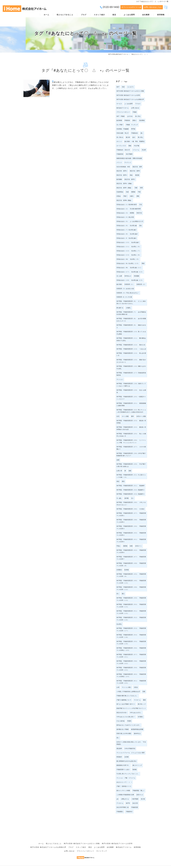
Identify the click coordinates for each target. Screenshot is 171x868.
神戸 (118, 87)
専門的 (133, 129)
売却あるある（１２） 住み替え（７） (129, 251)
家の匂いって (142, 704)
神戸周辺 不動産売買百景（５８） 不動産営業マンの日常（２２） (131, 662)
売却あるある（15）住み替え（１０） (128, 263)
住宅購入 (141, 717)
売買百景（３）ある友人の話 (125, 289)
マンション (120, 379)
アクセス (138, 104)
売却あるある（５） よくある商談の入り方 (130, 221)
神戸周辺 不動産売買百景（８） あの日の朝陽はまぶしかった (131, 320)
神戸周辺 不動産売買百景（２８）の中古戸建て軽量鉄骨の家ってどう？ (131, 455)
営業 (144, 692)
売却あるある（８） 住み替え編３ (127, 234)
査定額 (137, 175)
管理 (141, 188)
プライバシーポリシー (123, 112)
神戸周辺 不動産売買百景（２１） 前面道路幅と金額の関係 (131, 404)
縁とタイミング (137, 765)
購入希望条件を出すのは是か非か (127, 761)
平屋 (139, 192)
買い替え (141, 137)
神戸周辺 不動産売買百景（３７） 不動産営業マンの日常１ (131, 514)
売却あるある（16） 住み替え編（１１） (129, 268)
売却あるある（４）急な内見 (125, 217)
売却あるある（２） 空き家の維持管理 (129, 209)
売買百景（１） (129, 284)
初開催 (133, 192)
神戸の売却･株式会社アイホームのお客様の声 (130, 99)
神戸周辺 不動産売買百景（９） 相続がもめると (131, 326)
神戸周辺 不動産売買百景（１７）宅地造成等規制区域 (131, 374)
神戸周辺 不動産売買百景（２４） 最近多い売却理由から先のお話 (131, 428)
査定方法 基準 (137, 167)
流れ (141, 226)
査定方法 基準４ (122, 175)
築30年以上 (137, 733)
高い (118, 738)
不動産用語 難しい (139, 791)
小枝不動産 (135, 799)
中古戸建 (137, 146)
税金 (131, 175)
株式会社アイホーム (123, 108)
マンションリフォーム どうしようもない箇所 (131, 753)
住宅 (118, 416)
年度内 (129, 721)
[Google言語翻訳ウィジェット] (166, 7)
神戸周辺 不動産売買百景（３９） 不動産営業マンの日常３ (131, 527)
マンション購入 (127, 687)
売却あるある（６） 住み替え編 (127, 226)
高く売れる (120, 137)
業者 (143, 263)
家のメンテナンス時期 (123, 791)
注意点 (136, 687)
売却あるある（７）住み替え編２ (127, 230)
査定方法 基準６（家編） (125, 184)
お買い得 (119, 471)
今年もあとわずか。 (136, 713)
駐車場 (127, 570)
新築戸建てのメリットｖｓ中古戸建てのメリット (131, 708)
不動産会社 (135, 133)
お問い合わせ (135, 108)
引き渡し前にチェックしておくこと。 (128, 774)
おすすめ (130, 116)
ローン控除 (125, 416)
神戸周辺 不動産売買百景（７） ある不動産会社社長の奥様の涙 (131, 313)
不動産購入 (120, 812)
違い (142, 133)
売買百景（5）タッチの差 (124, 297)
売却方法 (139, 213)
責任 (123, 481)
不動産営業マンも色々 (123, 770)
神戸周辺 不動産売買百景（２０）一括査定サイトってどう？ (131, 398)
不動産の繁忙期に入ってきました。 (127, 696)
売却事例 (142, 120)
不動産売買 (135, 807)
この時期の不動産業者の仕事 (125, 795)
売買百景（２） (141, 284)
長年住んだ (128, 276)
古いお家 (119, 276)
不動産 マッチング (132, 125)
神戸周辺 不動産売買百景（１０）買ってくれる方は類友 (131, 333)
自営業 (127, 757)
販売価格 (119, 179)
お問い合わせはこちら (153, 7)
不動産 (135, 112)
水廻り (132, 196)
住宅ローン (139, 546)
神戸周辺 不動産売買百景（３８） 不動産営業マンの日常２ (131, 521)
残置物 (125, 546)
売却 (123, 87)
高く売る (138, 116)
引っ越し (119, 498)
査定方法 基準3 (135, 171)
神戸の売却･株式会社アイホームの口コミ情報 (130, 91)
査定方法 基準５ (130, 179)
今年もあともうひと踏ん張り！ (126, 717)
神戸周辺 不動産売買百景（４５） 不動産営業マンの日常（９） (131, 575)
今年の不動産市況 (130, 749)
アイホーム (120, 803)
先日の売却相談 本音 (123, 167)
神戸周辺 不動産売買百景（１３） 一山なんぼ (131, 349)
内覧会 (119, 196)
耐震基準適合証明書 (137, 729)
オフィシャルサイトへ (130, 7)
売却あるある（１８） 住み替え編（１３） (130, 280)
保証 (118, 481)
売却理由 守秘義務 (123, 129)
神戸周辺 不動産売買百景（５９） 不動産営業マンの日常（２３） (131, 669)
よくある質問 (129, 104)
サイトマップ (102, 848)
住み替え (119, 624)
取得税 (135, 770)
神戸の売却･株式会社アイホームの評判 (128, 95)
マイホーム (137, 700)
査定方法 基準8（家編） (124, 200)
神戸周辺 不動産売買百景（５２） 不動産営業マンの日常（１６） (131, 619)
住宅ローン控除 (141, 416)
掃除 (138, 196)
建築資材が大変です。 (123, 765)
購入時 (128, 137)
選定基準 (119, 749)
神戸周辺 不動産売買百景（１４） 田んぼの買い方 (131, 354)
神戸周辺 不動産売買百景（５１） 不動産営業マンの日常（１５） (131, 612)
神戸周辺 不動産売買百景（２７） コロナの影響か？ (131, 448)
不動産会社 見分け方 (123, 150)
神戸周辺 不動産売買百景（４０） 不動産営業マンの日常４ (131, 534)
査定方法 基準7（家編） (124, 188)
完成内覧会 (120, 192)
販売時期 (119, 120)
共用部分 (119, 570)
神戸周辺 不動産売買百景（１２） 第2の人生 (131, 345)
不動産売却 (120, 154)
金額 (118, 460)
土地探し (129, 308)
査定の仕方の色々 (122, 713)
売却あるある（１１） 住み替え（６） (129, 247)
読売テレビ (140, 795)
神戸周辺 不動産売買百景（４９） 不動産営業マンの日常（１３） (131, 599)
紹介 (134, 137)
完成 (127, 192)
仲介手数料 (129, 154)
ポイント (119, 141)
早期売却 (127, 120)
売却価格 (137, 276)
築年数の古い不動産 (123, 729)
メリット (119, 162)
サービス (119, 104)
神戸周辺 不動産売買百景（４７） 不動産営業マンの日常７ (131, 558)
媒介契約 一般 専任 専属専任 (135, 141)
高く (118, 594)
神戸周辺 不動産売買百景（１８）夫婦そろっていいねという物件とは (131, 385)
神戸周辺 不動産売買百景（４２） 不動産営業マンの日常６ (131, 551)
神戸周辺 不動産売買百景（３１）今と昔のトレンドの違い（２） (131, 476)
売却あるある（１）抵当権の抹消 (127, 205)
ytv (118, 799)
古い (133, 498)
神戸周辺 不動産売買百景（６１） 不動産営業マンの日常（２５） (131, 682)
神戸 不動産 (121, 116)
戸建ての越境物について (124, 700)
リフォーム (136, 150)
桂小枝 (143, 799)
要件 (133, 416)
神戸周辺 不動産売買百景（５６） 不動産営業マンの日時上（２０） (131, 649)
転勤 (131, 546)
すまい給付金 (121, 721)
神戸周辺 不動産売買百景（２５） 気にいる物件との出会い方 (131, 435)
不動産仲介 (129, 812)
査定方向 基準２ (122, 171)
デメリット (128, 162)
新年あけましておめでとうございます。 (129, 725)
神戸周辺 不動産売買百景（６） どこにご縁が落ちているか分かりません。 (131, 302)
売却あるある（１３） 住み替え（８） (129, 255)
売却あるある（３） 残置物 (125, 213)
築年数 (127, 498)
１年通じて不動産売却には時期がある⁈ (128, 692)
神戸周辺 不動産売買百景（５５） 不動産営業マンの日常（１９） (131, 643)
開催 (130, 146)
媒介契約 (119, 284)
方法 (141, 205)
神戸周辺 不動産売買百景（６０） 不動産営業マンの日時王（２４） (131, 675)
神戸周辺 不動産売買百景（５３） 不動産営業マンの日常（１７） (131, 629)
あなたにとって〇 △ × (124, 782)
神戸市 (128, 803)
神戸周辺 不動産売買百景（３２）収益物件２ (131, 490)
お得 (118, 687)
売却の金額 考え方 (123, 133)
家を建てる (120, 308)
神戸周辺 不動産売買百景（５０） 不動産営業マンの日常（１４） (131, 606)
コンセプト (131, 87)
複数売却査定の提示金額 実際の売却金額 (129, 158)
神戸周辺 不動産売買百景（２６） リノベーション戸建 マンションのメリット (131, 441)
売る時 (144, 150)
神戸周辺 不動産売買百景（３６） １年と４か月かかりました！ (131, 504)
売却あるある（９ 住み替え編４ (127, 238)
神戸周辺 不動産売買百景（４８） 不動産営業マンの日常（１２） (131, 588)
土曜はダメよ (125, 799)
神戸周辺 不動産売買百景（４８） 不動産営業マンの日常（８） (131, 564)
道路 (130, 471)
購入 (123, 594)
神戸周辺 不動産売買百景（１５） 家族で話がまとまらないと (131, 361)
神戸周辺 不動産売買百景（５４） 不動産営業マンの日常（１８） (131, 636)
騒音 (144, 700)
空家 (136, 188)
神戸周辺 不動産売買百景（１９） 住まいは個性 (131, 391)
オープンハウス (121, 146)
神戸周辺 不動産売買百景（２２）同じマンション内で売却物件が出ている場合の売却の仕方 (131, 411)
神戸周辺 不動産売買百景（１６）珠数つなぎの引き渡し (131, 367)
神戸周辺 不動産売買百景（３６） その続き (131, 509)
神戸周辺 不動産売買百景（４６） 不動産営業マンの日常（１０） (131, 582)
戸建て (125, 196)
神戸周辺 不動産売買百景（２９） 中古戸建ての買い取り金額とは (131, 465)
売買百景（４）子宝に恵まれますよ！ (128, 293)
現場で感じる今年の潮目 (124, 733)
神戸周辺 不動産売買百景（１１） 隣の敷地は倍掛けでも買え (131, 339)
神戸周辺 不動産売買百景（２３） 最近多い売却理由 (131, 422)
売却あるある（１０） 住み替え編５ (128, 242)
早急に (119, 546)
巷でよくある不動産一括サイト (126, 704)
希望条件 (119, 757)
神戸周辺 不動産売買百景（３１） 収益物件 (131, 486)
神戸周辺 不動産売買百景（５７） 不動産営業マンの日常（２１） (131, 656)
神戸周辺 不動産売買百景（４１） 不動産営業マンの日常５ (131, 541)
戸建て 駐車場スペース (124, 786)
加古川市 (135, 803)
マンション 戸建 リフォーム (126, 778)
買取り (135, 120)
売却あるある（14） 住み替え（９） (128, 259)
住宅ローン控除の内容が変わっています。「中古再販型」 (131, 743)
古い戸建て (120, 125)
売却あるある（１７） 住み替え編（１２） (130, 272)
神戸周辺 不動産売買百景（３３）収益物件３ (131, 494)
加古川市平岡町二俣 (123, 807)
